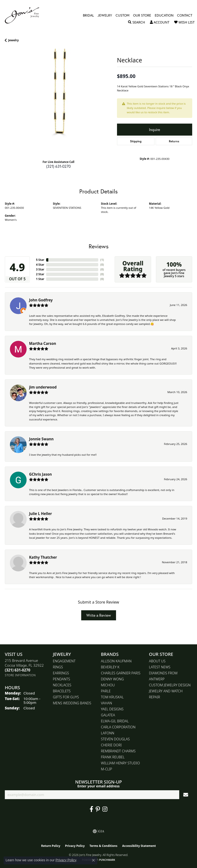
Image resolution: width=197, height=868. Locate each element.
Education (164, 15)
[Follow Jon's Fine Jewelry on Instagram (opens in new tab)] (105, 809)
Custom (123, 15)
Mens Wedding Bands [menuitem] (72, 703)
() (102, 260)
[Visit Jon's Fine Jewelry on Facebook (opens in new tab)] (91, 809)
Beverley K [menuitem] (110, 667)
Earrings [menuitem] (61, 673)
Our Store (142, 15)
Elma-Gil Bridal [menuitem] (115, 721)
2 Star (40, 274)
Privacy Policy (75, 846)
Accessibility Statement (139, 846)
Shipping (136, 141)
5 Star (40, 260)
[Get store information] (20, 675)
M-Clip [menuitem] (107, 769)
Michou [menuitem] (108, 685)
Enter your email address (98, 786)
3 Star (40, 269)
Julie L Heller (40, 514)
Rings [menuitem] (58, 667)
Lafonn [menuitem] (108, 733)
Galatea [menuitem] (108, 715)
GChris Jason (40, 474)
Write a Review (99, 615)
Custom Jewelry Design (170, 685)
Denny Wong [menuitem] (112, 679)
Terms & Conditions (104, 846)
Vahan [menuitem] (106, 703)
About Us (157, 661)
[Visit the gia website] (98, 831)
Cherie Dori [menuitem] (111, 745)
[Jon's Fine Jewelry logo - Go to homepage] (24, 15)
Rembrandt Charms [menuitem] (118, 751)
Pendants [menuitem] (62, 679)
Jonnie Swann (41, 439)
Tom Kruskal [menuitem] (112, 697)
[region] (58, 102)
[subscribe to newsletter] (186, 795)
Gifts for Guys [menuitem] (66, 697)
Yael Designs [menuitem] (112, 709)
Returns (174, 141)
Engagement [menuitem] (64, 661)
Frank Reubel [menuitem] (113, 757)
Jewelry (105, 15)
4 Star (40, 265)
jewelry (13, 40)
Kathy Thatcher (43, 557)
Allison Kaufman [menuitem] (116, 661)
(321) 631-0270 (58, 166)
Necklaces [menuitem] (62, 685)
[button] (136, 22)
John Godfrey (41, 300)
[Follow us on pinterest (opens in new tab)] (98, 809)
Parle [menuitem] (106, 691)
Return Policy (51, 846)
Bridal (88, 15)
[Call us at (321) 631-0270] (18, 670)
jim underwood (43, 387)
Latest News (160, 667)
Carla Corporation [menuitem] (118, 727)
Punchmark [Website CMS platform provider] (107, 860)
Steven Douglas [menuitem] (115, 739)
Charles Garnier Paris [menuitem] (121, 673)
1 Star (40, 279)
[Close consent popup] (93, 860)
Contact (185, 15)
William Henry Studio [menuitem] (120, 763)
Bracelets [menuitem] (62, 691)
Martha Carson (43, 343)
